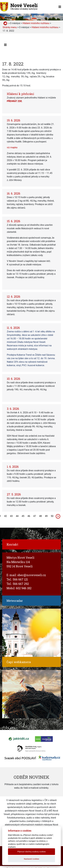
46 (29, 516)
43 (11, 516)
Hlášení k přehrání (20, 94)
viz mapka (12, 147)
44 (17, 516)
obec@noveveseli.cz (32, 575)
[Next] (58, 516)
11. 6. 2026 (13, 328)
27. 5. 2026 (14, 494)
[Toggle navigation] (60, 7)
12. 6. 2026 (14, 297)
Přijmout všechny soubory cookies (31, 852)
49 (46, 516)
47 (35, 516)
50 (52, 516)
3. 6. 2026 (13, 409)
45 (23, 516)
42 (6, 516)
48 (40, 516)
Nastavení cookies (31, 859)
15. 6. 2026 (14, 221)
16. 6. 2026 (14, 193)
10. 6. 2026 (14, 379)
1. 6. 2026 (13, 467)
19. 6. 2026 (14, 120)
